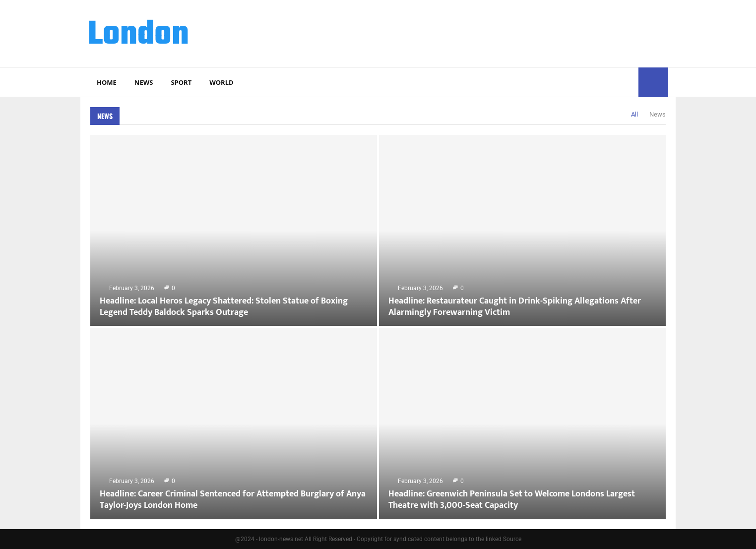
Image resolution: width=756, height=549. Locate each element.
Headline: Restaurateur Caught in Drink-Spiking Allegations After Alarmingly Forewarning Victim (515, 307)
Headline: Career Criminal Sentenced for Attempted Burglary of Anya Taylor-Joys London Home (233, 500)
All (634, 114)
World (221, 82)
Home (107, 82)
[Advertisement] (488, 32)
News (144, 82)
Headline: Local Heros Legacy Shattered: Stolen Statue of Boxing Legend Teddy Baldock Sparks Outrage (224, 307)
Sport (181, 82)
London (138, 35)
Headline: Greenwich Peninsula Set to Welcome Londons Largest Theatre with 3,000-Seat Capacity (512, 500)
